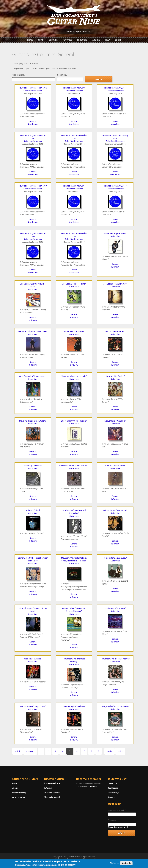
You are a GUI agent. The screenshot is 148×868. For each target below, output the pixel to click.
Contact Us (113, 783)
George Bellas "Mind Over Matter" (115, 706)
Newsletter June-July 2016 (115, 88)
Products (82, 40)
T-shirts (111, 797)
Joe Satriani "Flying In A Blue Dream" (33, 331)
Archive (96, 40)
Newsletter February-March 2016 (33, 88)
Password (113, 820)
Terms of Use (88, 862)
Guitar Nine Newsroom (33, 91)
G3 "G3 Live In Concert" (115, 331)
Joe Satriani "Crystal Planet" (115, 233)
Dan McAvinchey (19, 793)
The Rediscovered (52, 793)
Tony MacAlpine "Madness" (74, 706)
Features (67, 40)
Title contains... (19, 75)
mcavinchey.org (19, 797)
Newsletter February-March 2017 (33, 186)
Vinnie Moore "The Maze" (115, 608)
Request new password (118, 827)
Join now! (93, 787)
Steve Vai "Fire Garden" (115, 376)
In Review (115, 267)
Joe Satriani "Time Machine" (74, 284)
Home (30, 40)
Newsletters (33, 124)
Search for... (62, 75)
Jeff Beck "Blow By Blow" (115, 466)
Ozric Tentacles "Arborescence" (33, 376)
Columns (53, 40)
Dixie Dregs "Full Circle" (33, 466)
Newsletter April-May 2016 (74, 88)
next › (110, 751)
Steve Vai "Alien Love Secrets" (74, 376)
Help (108, 40)
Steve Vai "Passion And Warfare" (33, 421)
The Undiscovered (52, 797)
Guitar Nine (115, 236)
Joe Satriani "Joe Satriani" (74, 331)
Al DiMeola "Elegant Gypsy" (115, 558)
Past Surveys (113, 793)
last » (120, 751)
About (15, 788)
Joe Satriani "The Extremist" (115, 284)
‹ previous (30, 751)
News (41, 40)
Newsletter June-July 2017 (115, 186)
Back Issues (113, 788)
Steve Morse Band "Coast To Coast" (74, 466)
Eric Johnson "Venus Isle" (115, 421)
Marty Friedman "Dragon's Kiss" (33, 706)
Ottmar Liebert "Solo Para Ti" (115, 510)
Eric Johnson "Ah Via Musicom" (74, 421)
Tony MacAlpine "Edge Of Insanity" (115, 659)
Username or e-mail (117, 810)
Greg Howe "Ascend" (33, 659)
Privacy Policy (107, 862)
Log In (118, 40)
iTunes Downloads (52, 783)
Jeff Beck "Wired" (33, 510)
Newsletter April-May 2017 (74, 186)
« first (18, 751)
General (33, 121)
